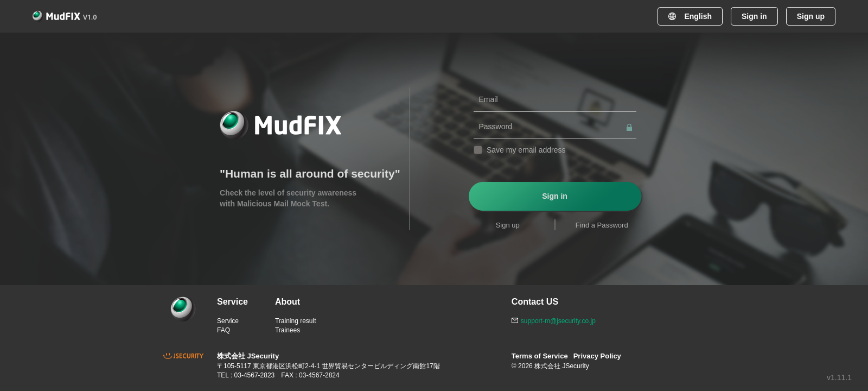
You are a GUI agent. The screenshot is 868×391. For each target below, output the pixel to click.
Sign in (754, 16)
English (690, 16)
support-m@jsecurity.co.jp (558, 321)
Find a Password (602, 225)
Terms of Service (540, 356)
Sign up (811, 16)
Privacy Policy (597, 356)
